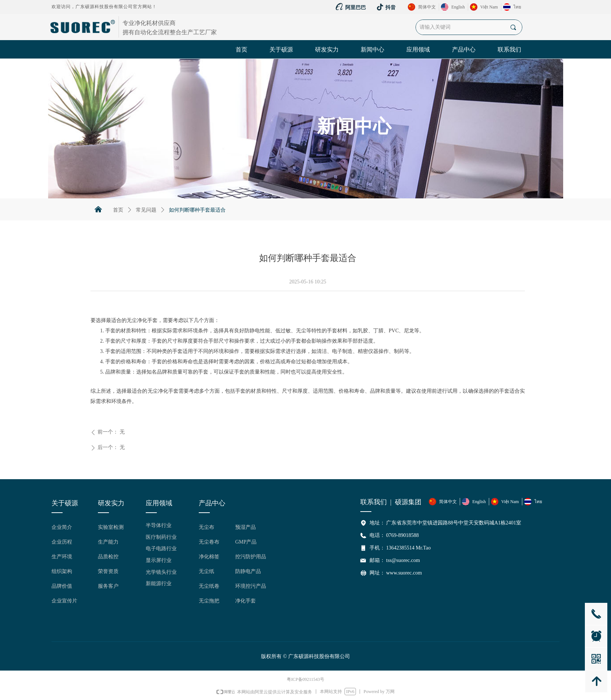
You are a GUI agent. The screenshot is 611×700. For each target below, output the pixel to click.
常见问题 (146, 210)
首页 (118, 210)
